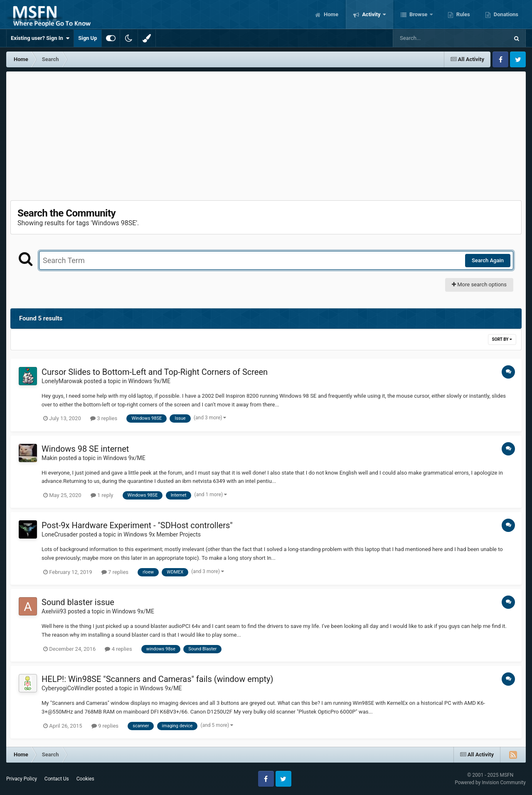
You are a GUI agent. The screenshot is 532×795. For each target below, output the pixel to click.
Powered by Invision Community (490, 783)
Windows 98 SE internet (85, 449)
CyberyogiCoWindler (68, 688)
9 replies (105, 726)
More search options (479, 284)
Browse (419, 14)
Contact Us (57, 779)
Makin (49, 458)
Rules (463, 14)
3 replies (104, 418)
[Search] (430, 38)
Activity (371, 14)
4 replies (118, 649)
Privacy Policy (22, 779)
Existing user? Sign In (40, 38)
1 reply (102, 495)
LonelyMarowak (62, 381)
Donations (505, 14)
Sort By (502, 339)
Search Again (488, 260)
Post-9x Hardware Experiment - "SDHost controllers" (137, 525)
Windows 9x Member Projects (162, 534)
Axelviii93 (54, 611)
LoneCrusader (60, 534)
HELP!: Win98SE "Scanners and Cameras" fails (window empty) (158, 679)
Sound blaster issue (78, 602)
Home (330, 14)
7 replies (115, 572)
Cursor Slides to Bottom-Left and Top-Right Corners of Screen (155, 372)
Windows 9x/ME (149, 381)
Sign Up (87, 38)
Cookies (85, 779)
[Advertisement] (266, 134)
